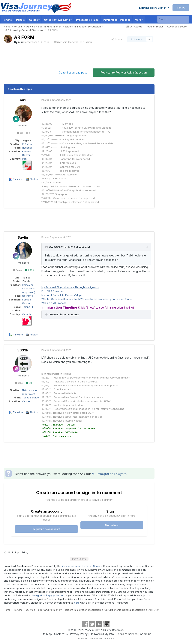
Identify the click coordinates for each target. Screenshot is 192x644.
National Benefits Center (27, 151)
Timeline (18, 179)
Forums (7, 20)
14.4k (17, 270)
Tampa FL (28, 307)
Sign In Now (112, 525)
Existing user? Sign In (154, 8)
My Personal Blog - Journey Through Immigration (70, 287)
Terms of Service (127, 634)
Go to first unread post (73, 72)
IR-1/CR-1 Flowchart (53, 291)
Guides (34, 20)
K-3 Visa (27, 144)
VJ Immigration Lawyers (109, 474)
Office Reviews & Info (58, 20)
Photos (34, 179)
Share (117, 39)
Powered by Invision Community (96, 638)
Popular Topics (155, 27)
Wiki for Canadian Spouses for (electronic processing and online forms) (87, 299)
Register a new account (46, 529)
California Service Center (28, 299)
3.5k (19, 383)
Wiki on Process (54, 303)
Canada (27, 314)
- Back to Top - (79, 559)
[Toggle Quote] (47, 247)
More (139, 20)
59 (29, 383)
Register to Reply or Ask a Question (124, 72)
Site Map (46, 634)
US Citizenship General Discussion (71, 42)
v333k (23, 350)
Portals (20, 20)
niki (20, 42)
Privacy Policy (79, 634)
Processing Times (87, 20)
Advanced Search (178, 27)
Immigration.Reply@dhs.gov (48, 595)
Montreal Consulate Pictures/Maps (62, 295)
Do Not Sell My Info (102, 634)
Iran (24, 159)
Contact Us (61, 634)
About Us (146, 634)
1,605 (29, 270)
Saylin (23, 237)
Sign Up (181, 8)
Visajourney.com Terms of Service (82, 566)
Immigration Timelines (117, 20)
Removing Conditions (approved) (29, 289)
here (77, 603)
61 (20, 133)
